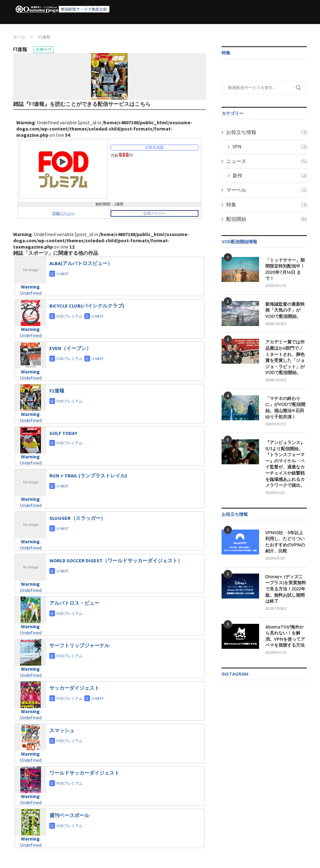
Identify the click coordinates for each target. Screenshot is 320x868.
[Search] (301, 29)
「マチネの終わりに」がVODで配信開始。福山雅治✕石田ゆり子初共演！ (285, 407)
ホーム (74, 29)
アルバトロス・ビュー (74, 603)
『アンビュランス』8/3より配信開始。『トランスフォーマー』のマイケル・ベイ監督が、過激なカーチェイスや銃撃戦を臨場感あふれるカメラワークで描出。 (285, 464)
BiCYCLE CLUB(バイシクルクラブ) (87, 306)
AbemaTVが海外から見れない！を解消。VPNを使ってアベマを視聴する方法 (285, 636)
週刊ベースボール (69, 815)
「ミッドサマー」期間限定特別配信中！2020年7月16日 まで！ (285, 269)
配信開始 (171, 29)
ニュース (267, 161)
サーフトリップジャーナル (79, 645)
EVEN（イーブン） (70, 348)
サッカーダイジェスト (74, 688)
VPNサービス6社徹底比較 (250, 29)
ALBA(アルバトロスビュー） (81, 263)
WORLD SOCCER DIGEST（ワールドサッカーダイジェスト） (116, 560)
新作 (270, 175)
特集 (267, 205)
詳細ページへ (63, 213)
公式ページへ (154, 213)
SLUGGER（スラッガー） (77, 518)
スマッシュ (62, 730)
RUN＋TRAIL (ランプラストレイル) (88, 476)
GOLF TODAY (63, 433)
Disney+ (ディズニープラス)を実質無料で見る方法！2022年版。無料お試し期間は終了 (286, 589)
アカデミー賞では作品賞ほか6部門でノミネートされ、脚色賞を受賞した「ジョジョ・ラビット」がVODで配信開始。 (285, 357)
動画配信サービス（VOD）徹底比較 (120, 29)
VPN (270, 146)
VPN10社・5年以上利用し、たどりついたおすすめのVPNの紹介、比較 (285, 542)
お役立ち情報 (203, 29)
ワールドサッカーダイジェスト (84, 773)
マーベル (267, 190)
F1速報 (57, 391)
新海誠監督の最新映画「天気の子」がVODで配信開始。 (285, 310)
